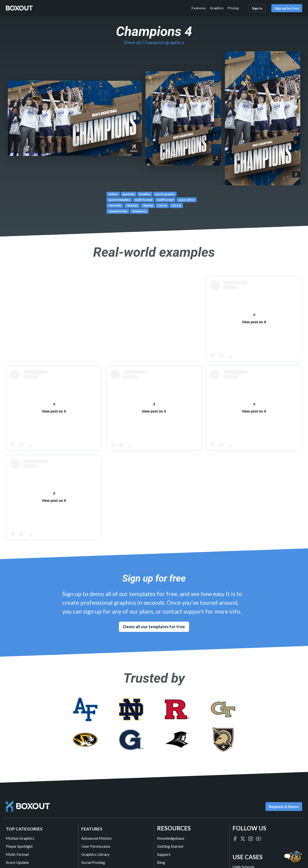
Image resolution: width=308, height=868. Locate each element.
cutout (162, 205)
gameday (129, 194)
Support (164, 854)
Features (199, 8)
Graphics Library (95, 854)
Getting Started (170, 846)
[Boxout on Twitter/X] (243, 838)
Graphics (217, 8)
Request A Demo (284, 806)
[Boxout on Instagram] (251, 838)
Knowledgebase (171, 838)
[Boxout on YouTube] (258, 838)
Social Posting (93, 862)
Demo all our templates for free (154, 627)
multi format (165, 200)
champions (139, 211)
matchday (115, 205)
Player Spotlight (19, 846)
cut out (176, 205)
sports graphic (165, 194)
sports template (119, 200)
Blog (161, 862)
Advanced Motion (96, 838)
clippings (132, 205)
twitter (113, 194)
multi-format (144, 200)
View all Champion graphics (154, 42)
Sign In (257, 8)
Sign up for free (287, 8)
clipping (148, 205)
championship (118, 211)
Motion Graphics (20, 838)
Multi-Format (17, 854)
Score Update (17, 862)
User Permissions (96, 846)
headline (145, 194)
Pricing (233, 8)
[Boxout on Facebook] (235, 838)
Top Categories (24, 829)
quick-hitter (186, 200)
